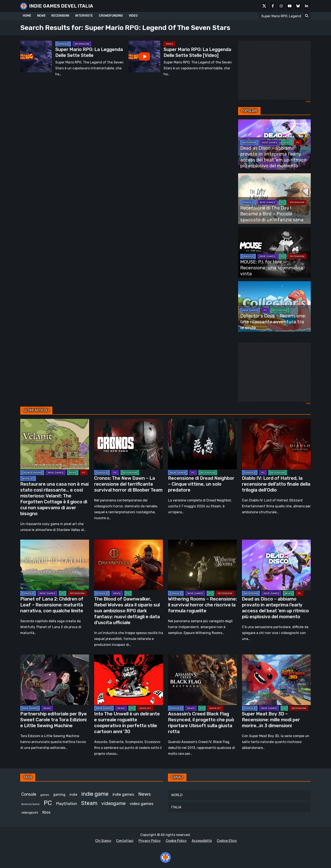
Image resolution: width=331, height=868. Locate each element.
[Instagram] (281, 6)
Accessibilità (202, 841)
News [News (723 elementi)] (144, 794)
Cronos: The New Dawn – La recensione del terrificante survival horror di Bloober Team (128, 484)
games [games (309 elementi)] (45, 795)
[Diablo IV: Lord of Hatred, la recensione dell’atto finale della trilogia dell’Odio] (276, 444)
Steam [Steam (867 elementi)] (89, 803)
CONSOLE (63, 44)
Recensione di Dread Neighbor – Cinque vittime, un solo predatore (201, 484)
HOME (27, 16)
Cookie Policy (176, 841)
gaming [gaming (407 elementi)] (59, 795)
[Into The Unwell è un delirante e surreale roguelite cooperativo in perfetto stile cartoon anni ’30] (129, 680)
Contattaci (125, 841)
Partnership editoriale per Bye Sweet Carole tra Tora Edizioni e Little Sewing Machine (54, 720)
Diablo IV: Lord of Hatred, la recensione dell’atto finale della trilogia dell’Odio (276, 484)
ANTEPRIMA (249, 142)
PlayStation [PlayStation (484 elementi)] (66, 804)
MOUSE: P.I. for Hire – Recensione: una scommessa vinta (272, 268)
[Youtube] (290, 6)
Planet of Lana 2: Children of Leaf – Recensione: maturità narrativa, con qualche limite (52, 605)
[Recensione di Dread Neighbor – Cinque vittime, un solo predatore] (202, 444)
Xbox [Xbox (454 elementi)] (46, 812)
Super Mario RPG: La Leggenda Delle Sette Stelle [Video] (197, 52)
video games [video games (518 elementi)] (142, 804)
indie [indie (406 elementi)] (73, 795)
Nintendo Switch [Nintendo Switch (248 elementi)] (31, 804)
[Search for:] (307, 16)
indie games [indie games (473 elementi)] (123, 794)
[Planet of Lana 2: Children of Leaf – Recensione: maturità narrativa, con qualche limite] (55, 565)
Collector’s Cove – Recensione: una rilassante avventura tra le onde (273, 322)
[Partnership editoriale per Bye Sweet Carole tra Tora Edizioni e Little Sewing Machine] (55, 680)
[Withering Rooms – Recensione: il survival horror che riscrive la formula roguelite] (202, 565)
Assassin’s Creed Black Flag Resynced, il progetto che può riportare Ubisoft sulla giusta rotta (201, 723)
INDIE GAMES (270, 142)
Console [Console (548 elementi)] (29, 794)
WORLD (177, 795)
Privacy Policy (150, 841)
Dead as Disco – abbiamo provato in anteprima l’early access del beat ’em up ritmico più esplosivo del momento (273, 157)
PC (298, 142)
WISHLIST (28, 478)
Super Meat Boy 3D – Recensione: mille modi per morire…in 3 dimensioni (271, 720)
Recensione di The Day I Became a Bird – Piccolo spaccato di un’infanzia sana (272, 214)
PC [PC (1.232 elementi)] (48, 803)
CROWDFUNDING (111, 16)
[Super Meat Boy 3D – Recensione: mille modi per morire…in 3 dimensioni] (276, 680)
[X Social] (264, 6)
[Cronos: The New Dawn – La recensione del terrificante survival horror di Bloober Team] (129, 444)
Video (169, 44)
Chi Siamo (103, 841)
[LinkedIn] (307, 6)
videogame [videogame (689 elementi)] (113, 803)
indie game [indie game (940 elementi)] (95, 794)
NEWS (41, 16)
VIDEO (133, 16)
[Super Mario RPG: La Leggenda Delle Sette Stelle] (36, 56)
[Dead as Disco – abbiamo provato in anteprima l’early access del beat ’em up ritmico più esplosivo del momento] (276, 565)
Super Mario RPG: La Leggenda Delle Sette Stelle (89, 52)
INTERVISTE (84, 16)
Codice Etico (227, 841)
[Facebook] (273, 6)
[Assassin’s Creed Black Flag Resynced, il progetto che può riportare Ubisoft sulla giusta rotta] (202, 680)
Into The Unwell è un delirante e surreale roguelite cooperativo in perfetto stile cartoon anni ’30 (127, 723)
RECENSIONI (60, 16)
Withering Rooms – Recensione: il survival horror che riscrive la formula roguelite (202, 605)
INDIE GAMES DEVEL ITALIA (61, 6)
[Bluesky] (298, 6)
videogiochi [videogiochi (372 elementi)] (30, 813)
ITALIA (176, 807)
